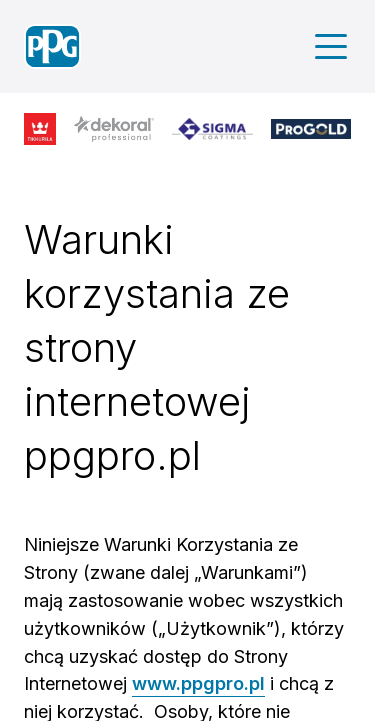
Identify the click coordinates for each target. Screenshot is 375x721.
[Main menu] (331, 47)
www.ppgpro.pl (198, 683)
